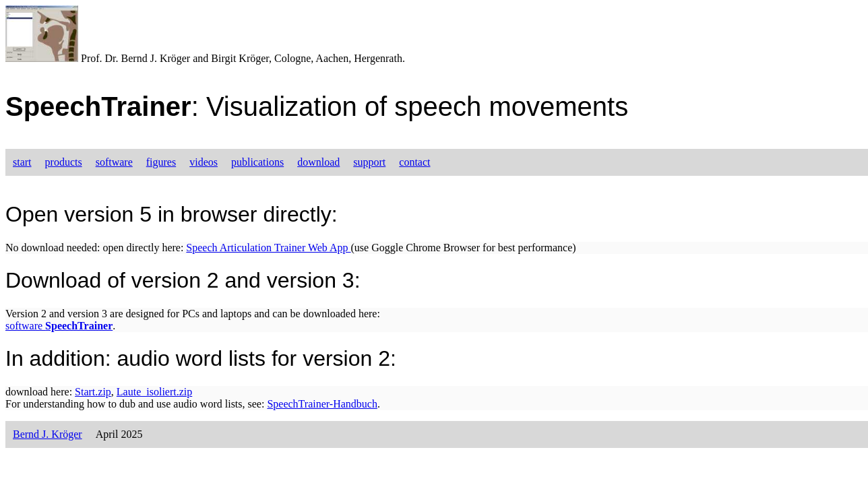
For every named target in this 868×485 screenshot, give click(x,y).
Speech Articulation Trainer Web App (268, 248)
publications (257, 162)
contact (414, 162)
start (22, 162)
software (114, 162)
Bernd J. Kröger (48, 434)
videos (204, 162)
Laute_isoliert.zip (154, 392)
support (369, 162)
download (318, 162)
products (64, 162)
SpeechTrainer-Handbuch (322, 404)
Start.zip (93, 392)
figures (161, 162)
